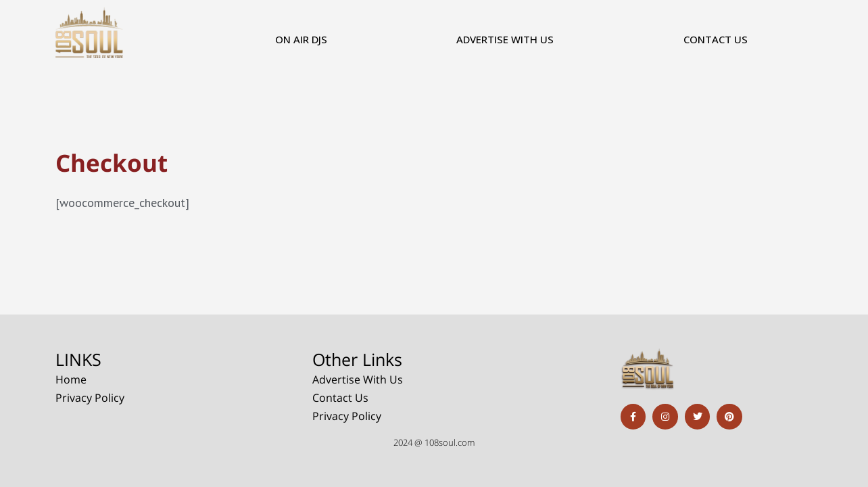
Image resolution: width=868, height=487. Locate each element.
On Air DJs (301, 39)
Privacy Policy (90, 396)
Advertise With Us (505, 39)
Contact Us (716, 39)
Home (71, 378)
